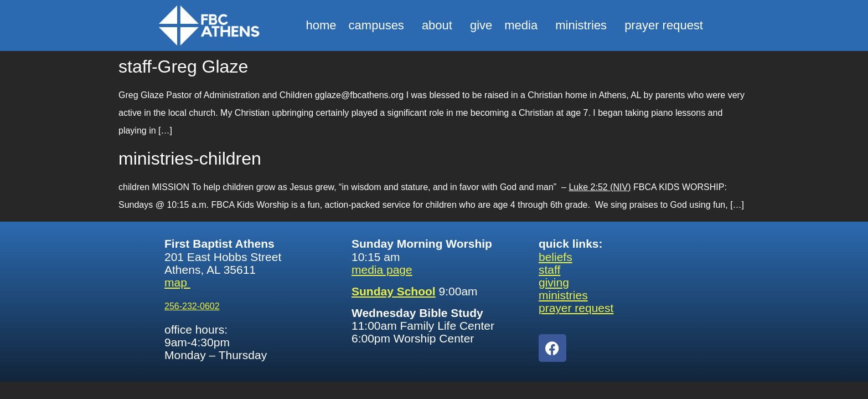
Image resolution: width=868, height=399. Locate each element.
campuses (379, 25)
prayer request (664, 25)
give (481, 25)
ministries (584, 25)
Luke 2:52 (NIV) (600, 187)
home (321, 25)
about (440, 25)
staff (549, 270)
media (524, 25)
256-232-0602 (192, 306)
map (177, 282)
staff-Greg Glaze (183, 66)
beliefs (556, 257)
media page (382, 270)
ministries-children (190, 158)
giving (554, 282)
